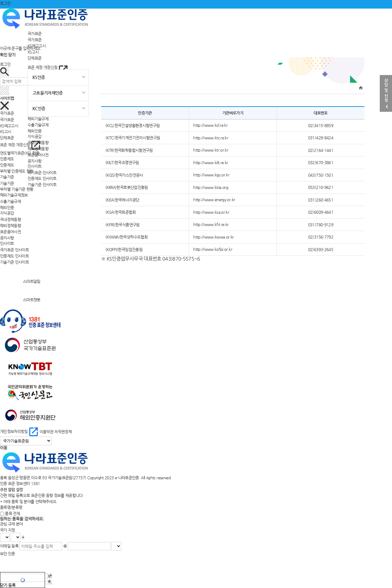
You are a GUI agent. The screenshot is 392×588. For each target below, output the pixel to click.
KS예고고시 (9, 125)
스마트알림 (20, 281)
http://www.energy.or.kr (214, 200)
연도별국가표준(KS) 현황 (20, 153)
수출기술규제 (38, 125)
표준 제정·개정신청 (48, 67)
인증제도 (7, 165)
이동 (4, 448)
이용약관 (46, 431)
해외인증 (34, 131)
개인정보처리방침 (20, 431)
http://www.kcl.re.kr (210, 125)
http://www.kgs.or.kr (211, 175)
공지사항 (34, 161)
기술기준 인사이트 (42, 185)
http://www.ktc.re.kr (211, 138)
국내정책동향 (10, 219)
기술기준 (7, 183)
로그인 (5, 3)
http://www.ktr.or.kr (211, 150)
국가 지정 (8, 530)
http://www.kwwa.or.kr (213, 237)
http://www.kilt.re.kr (211, 162)
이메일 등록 (9, 546)
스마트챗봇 (20, 300)
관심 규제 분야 (11, 524)
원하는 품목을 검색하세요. (22, 519)
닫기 (12, 55)
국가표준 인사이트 (42, 172)
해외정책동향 (10, 225)
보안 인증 (8, 554)
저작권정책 (63, 431)
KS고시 (33, 52)
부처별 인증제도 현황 (17, 171)
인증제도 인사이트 (42, 178)
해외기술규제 (38, 119)
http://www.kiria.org (211, 187)
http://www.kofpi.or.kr (213, 249)
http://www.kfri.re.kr (211, 224)
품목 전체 (12, 513)
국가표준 (34, 34)
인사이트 (34, 166)
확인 (4, 55)
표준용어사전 (10, 231)
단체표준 (34, 58)
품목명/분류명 (11, 507)
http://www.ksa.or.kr (211, 212)
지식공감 (34, 136)
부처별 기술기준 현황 (17, 189)
